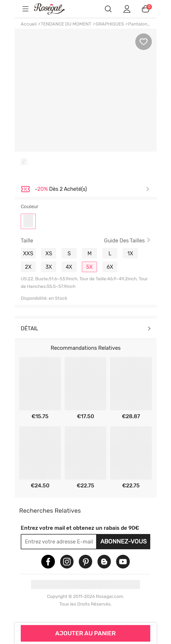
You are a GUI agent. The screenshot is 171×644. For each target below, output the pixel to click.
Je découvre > (92, 189)
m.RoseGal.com (54, 9)
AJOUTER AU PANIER (85, 633)
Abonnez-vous (123, 541)
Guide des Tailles (124, 241)
